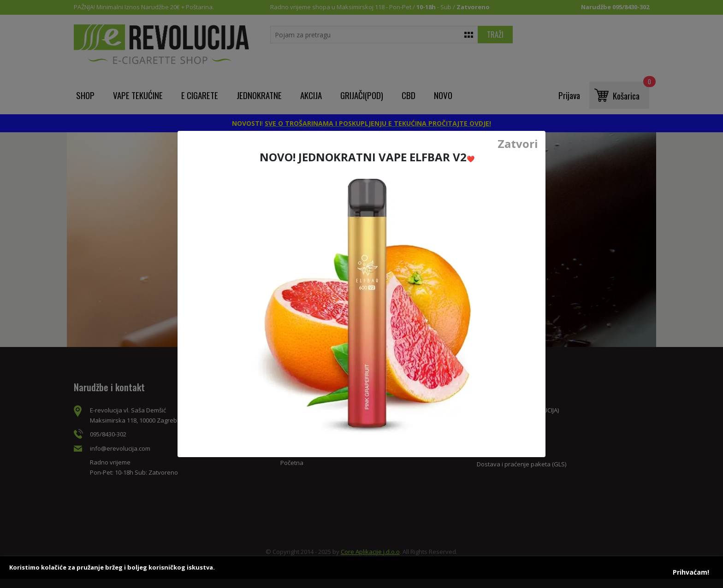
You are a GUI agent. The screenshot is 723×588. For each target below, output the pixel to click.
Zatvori (518, 144)
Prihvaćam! (691, 572)
